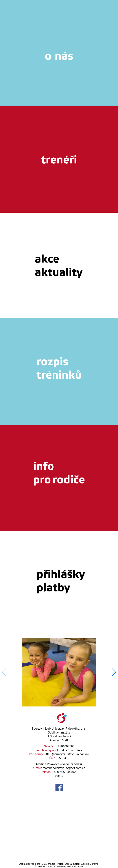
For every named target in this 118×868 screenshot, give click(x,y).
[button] (114, 672)
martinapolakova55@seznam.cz (64, 768)
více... (59, 776)
